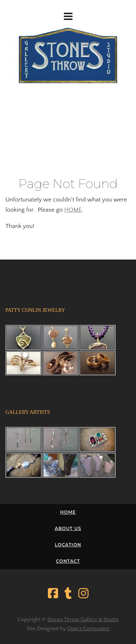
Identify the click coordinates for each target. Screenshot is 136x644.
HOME (73, 210)
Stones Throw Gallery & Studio (83, 619)
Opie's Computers (88, 629)
